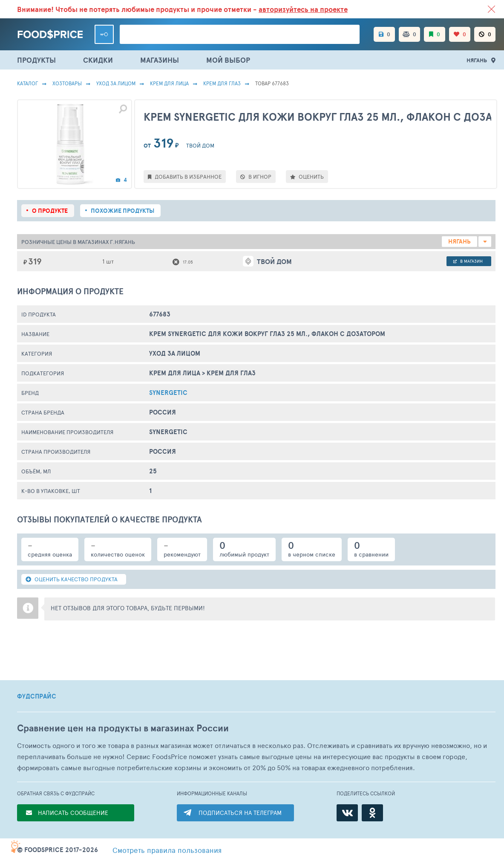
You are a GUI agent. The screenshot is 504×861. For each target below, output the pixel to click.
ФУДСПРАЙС (37, 696)
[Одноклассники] (372, 813)
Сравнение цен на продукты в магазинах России (123, 728)
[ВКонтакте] (347, 813)
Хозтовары (67, 83)
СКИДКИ (98, 60)
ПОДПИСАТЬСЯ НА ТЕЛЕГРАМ (240, 813)
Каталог (27, 83)
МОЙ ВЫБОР (228, 60)
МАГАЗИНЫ (160, 60)
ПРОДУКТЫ (36, 60)
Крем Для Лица (169, 83)
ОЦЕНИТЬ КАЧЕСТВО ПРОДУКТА (72, 579)
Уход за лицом (116, 83)
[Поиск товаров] (240, 34)
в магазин (468, 261)
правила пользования (167, 850)
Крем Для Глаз (222, 83)
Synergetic (168, 393)
